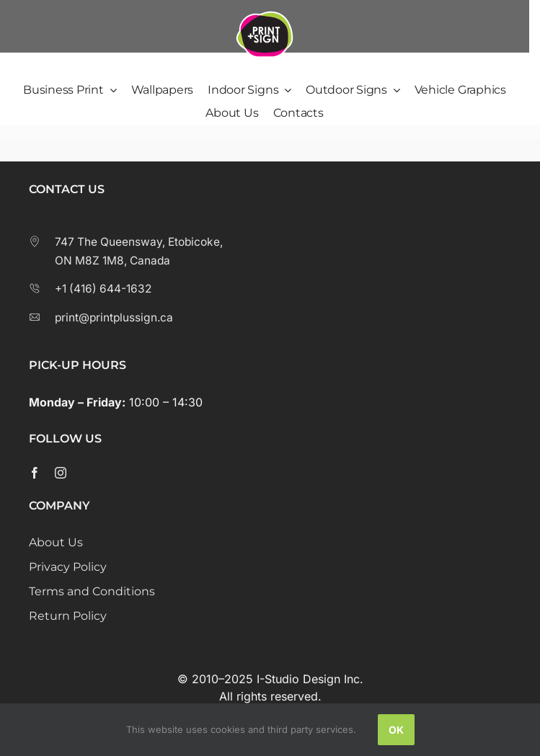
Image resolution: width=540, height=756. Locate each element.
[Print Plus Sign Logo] (265, 11)
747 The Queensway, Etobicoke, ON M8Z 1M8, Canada (126, 251)
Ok (396, 730)
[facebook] (35, 473)
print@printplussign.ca (101, 317)
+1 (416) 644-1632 (90, 289)
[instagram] (61, 473)
